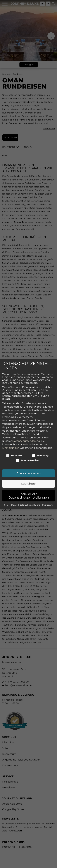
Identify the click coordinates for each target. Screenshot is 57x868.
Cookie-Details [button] (11, 494)
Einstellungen (11, 437)
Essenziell (14, 444)
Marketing (40, 444)
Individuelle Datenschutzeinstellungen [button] (29, 484)
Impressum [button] (48, 494)
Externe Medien (27, 449)
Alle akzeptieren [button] (29, 462)
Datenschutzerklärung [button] (30, 494)
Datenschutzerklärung (26, 430)
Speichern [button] (29, 472)
